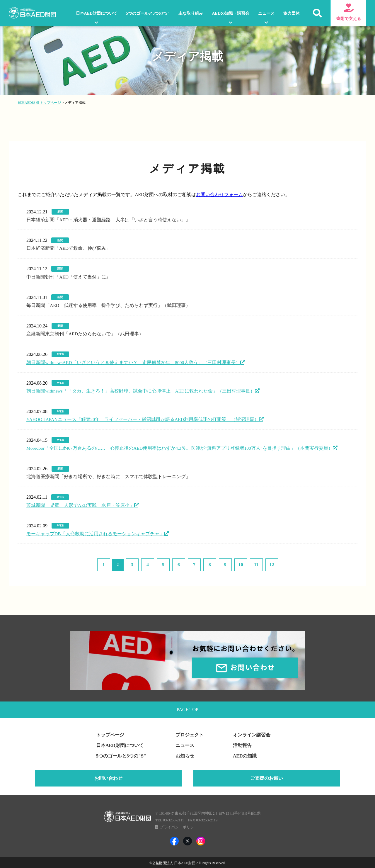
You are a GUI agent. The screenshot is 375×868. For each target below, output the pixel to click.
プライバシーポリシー (179, 827)
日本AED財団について (97, 13)
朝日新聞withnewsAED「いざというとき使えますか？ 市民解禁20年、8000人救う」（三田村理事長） (134, 362)
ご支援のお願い (267, 778)
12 (258, 563)
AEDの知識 (245, 755)
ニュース (266, 13)
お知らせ (185, 755)
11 (245, 563)
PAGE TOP (187, 708)
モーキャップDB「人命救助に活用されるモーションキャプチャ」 (95, 533)
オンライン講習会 (252, 734)
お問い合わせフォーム (219, 195)
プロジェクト (190, 734)
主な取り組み (191, 13)
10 (233, 563)
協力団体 (292, 13)
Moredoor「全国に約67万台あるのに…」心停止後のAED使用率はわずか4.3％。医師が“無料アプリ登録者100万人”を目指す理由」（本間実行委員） (180, 447)
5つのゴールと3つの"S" (148, 13)
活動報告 (242, 745)
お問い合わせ (108, 778)
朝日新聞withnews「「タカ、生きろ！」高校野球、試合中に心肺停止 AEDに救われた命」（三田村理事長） (141, 390)
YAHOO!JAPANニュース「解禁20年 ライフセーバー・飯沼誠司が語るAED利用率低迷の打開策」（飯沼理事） (143, 419)
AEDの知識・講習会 (231, 13)
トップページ (110, 734)
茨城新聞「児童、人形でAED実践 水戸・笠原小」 (80, 504)
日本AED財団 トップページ (39, 103)
